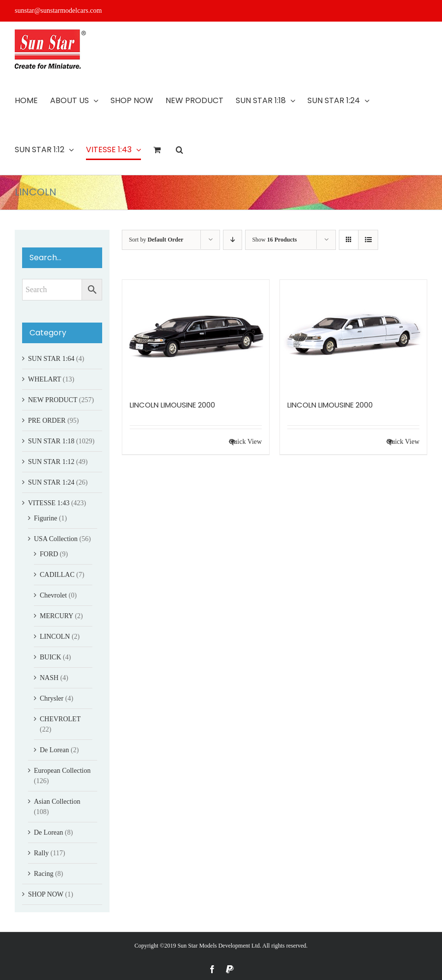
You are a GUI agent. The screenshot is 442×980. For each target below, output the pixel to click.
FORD (49, 554)
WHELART (44, 379)
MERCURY (56, 616)
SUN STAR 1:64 (51, 359)
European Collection (62, 771)
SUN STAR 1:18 (51, 441)
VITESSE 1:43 (49, 503)
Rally (41, 853)
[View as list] (368, 240)
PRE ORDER (47, 421)
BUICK (51, 657)
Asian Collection (57, 802)
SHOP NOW (46, 894)
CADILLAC (57, 575)
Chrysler (52, 698)
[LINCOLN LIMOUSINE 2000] (196, 335)
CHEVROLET (60, 719)
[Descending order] (233, 240)
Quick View (245, 442)
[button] (180, 150)
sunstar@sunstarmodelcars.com (58, 11)
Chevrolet (53, 595)
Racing (44, 874)
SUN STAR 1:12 (51, 462)
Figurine (45, 518)
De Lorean (54, 750)
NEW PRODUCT (53, 400)
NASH (49, 678)
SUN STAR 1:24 (51, 482)
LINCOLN (55, 637)
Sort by (156, 240)
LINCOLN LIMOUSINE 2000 (172, 405)
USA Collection (56, 539)
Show (274, 240)
